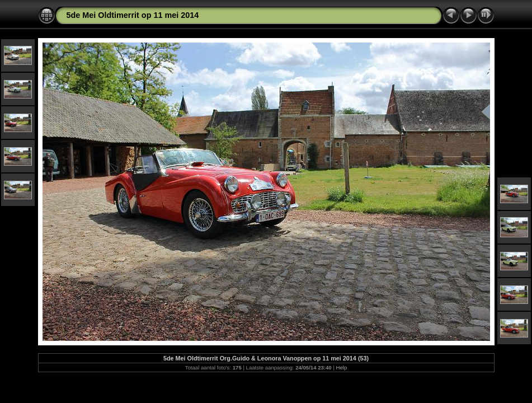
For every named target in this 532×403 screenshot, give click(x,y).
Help (342, 367)
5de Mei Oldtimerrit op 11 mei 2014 (133, 15)
